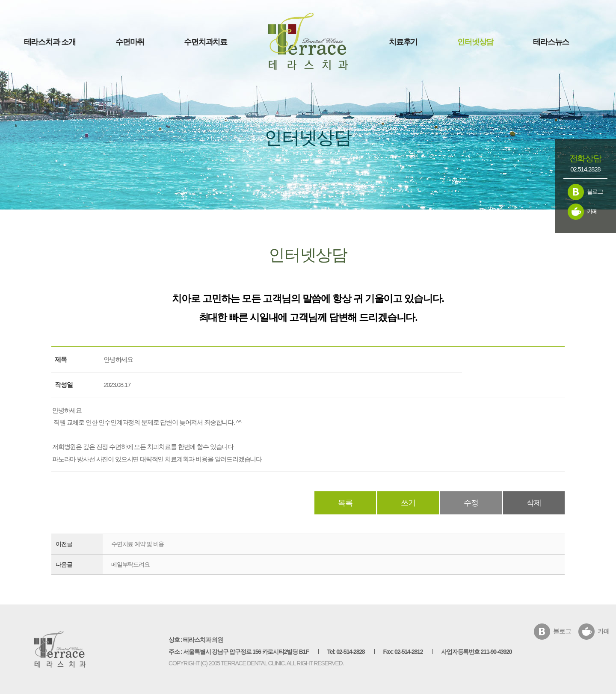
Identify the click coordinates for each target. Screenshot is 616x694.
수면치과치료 (206, 42)
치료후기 (403, 42)
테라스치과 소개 (50, 42)
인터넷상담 (475, 42)
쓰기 (408, 503)
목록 (345, 503)
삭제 (534, 503)
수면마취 (130, 42)
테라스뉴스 (551, 42)
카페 (592, 211)
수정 (471, 503)
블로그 (595, 192)
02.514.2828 (585, 169)
